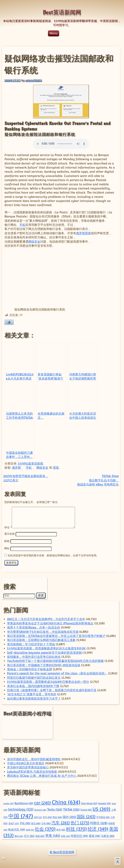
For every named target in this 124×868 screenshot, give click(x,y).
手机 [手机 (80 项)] (25, 823)
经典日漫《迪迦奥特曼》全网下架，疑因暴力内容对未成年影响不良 (52, 690)
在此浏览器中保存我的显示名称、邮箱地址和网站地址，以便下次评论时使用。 (53, 555)
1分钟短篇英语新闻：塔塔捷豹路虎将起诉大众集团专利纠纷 (46, 648)
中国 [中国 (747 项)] (21, 815)
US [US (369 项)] (101, 808)
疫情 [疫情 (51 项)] (30, 829)
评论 (8, 527)
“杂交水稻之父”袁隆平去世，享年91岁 (32, 694)
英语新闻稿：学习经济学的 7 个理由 (31, 644)
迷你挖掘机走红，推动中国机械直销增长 (34, 759)
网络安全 (34, 242)
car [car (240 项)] (43, 802)
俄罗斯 (81, 233)
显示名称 (10, 534)
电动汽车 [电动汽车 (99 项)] (17, 829)
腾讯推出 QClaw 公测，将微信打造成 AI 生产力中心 (42, 775)
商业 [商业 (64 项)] (57, 817)
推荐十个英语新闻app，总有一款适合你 (34, 627)
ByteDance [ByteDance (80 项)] (24, 803)
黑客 (88, 233)
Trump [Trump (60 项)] (86, 809)
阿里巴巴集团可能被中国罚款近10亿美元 (34, 677)
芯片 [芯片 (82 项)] (29, 835)
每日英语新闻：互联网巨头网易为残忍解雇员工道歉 (41, 639)
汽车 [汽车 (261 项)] (61, 822)
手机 (22, 225)
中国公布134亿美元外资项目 (26, 763)
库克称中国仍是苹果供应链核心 (28, 767)
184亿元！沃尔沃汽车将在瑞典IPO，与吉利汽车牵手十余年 (46, 619)
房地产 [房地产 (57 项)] (14, 823)
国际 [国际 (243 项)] (86, 816)
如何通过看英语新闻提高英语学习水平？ (34, 698)
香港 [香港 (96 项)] (94, 835)
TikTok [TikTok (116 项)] (71, 809)
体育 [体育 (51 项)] (38, 817)
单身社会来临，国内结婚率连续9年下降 (33, 686)
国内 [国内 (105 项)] (69, 816)
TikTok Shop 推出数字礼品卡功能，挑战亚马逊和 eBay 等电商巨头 (98, 480)
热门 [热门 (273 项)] (80, 822)
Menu (53, 33)
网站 (7, 548)
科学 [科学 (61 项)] (61, 829)
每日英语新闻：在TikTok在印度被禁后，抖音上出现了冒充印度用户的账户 (56, 635)
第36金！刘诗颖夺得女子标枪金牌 (30, 669)
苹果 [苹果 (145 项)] (53, 835)
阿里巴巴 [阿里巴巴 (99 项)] (79, 835)
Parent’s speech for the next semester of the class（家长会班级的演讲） (57, 673)
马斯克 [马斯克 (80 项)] (108, 835)
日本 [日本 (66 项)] (46, 823)
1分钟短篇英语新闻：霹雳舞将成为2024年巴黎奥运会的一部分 (48, 681)
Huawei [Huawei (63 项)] (105, 803)
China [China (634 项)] (66, 802)
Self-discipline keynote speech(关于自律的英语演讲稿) (45, 652)
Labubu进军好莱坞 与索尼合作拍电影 (32, 771)
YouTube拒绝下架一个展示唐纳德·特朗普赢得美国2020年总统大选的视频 (55, 660)
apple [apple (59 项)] (8, 803)
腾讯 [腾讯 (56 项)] (19, 836)
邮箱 (7, 541)
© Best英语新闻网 (62, 852)
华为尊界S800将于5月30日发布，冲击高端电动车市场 (43, 631)
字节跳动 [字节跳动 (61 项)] (103, 817)
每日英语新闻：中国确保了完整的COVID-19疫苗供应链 (44, 665)
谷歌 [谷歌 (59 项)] (65, 836)
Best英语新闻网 (62, 12)
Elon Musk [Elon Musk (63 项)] (89, 803)
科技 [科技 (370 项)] (76, 828)
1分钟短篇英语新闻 (30, 464)
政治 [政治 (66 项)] (36, 823)
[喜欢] (9, 322)
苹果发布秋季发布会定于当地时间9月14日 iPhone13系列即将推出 (50, 623)
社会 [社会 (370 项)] (45, 828)
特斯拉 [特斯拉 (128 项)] (99, 822)
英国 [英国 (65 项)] (40, 835)
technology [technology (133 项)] (21, 809)
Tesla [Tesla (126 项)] (55, 809)
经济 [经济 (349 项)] (98, 828)
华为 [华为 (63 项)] (47, 817)
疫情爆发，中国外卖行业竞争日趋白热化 (34, 656)
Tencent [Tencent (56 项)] (40, 809)
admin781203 (34, 80)
